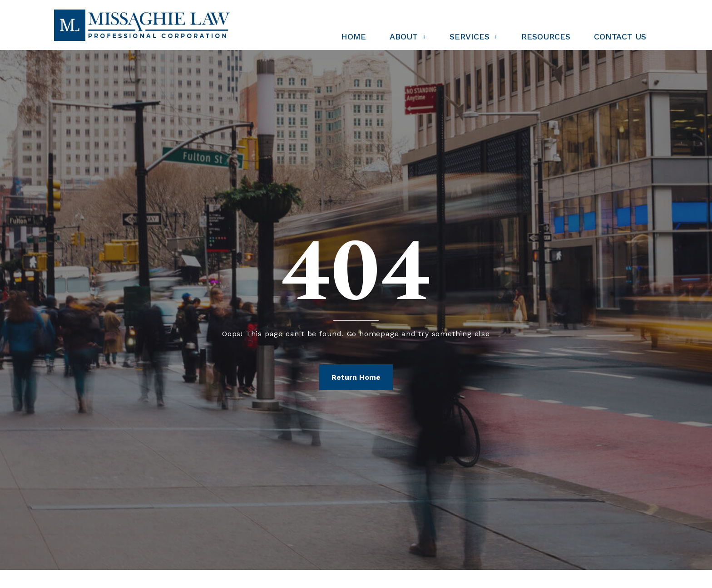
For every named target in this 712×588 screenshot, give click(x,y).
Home (354, 37)
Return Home (356, 377)
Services (474, 37)
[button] (408, 37)
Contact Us (620, 37)
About (408, 37)
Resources (546, 37)
